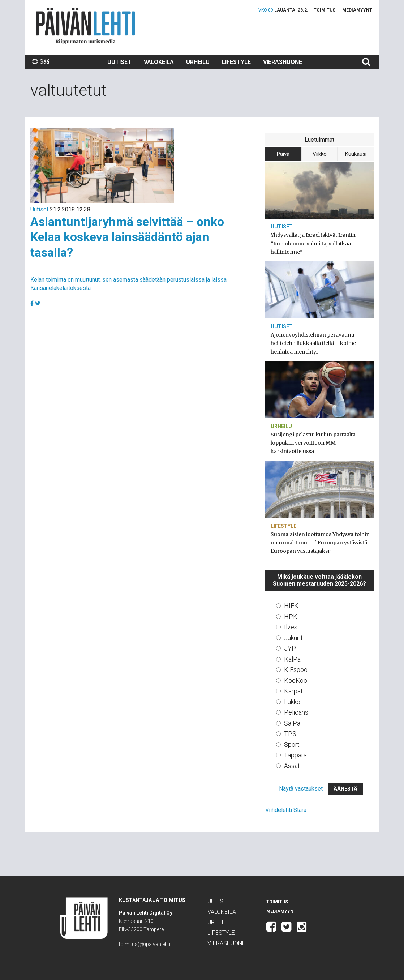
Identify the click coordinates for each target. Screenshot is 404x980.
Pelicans (296, 712)
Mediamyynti (358, 10)
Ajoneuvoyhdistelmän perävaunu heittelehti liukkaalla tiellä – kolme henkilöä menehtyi (313, 343)
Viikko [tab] (320, 154)
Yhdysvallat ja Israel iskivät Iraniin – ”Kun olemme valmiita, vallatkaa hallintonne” (316, 243)
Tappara (295, 755)
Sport (292, 744)
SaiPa (292, 723)
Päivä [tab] (283, 154)
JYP (290, 648)
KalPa (292, 659)
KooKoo (296, 681)
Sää (41, 62)
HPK (291, 617)
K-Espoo (296, 670)
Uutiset (119, 62)
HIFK (291, 606)
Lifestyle (236, 62)
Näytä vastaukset (301, 789)
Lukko (292, 702)
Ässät (292, 766)
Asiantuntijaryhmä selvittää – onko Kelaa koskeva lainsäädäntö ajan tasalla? (127, 237)
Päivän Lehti (85, 26)
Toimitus (325, 10)
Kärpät (293, 691)
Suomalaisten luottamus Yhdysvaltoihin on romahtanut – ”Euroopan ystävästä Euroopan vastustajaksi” (320, 543)
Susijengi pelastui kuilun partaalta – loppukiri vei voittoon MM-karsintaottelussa (316, 443)
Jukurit (293, 638)
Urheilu (198, 62)
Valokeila (159, 62)
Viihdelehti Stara (286, 810)
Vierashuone (283, 62)
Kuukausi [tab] (356, 154)
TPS (290, 734)
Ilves (291, 627)
